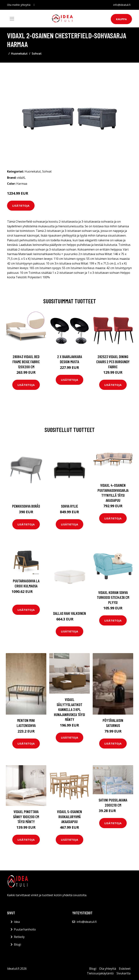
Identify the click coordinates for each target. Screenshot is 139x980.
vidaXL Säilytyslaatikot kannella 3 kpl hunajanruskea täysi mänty (69, 709)
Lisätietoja (21, 206)
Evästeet (125, 969)
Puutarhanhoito (25, 929)
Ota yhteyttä (108, 969)
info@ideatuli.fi (122, 5)
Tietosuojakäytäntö (100, 973)
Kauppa (121, 19)
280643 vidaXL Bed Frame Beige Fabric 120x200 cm (26, 362)
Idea (17, 922)
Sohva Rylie (69, 506)
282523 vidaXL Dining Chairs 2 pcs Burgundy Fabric (113, 362)
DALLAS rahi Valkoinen (70, 613)
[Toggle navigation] (12, 19)
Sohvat (37, 54)
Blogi (17, 944)
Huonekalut (19, 54)
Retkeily (19, 937)
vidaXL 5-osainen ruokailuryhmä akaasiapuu (69, 817)
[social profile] (34, 5)
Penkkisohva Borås (26, 506)
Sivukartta (124, 973)
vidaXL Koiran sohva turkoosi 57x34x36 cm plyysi (113, 597)
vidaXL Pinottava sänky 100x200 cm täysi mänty (26, 817)
